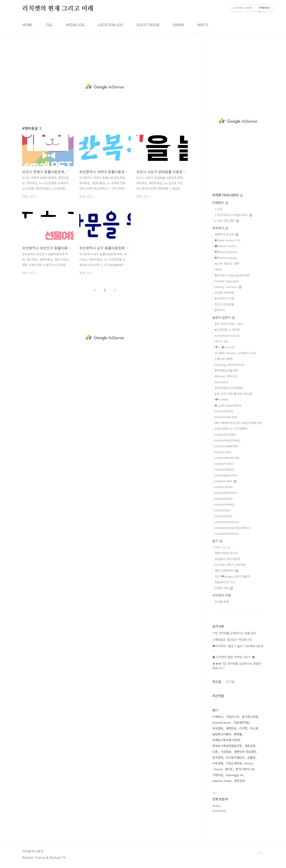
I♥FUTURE (221, 399)
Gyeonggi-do (235, 775)
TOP (260, 853)
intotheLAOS (223, 452)
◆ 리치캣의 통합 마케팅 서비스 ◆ (234, 657)
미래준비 (220, 203)
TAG (49, 25)
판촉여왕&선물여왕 (226, 370)
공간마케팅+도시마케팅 (229, 388)
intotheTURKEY (224, 464)
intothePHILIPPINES (227, 440)
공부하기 (220, 228)
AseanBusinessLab (227, 335)
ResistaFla (221, 382)
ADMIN (178, 25)
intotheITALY (223, 510)
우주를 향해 (222, 602)
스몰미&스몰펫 (223, 359)
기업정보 (226, 752)
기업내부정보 (241, 722)
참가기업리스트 (245, 769)
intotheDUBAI (223, 499)
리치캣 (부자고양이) (228, 195)
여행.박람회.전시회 (226, 553)
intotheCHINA (225, 481)
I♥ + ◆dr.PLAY (225, 347)
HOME (27, 25)
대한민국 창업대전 (245, 752)
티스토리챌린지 (235, 757)
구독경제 (218, 763)
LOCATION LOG (110, 25)
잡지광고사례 (250, 717)
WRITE (203, 25)
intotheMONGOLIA (227, 522)
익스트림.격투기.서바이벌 (230, 565)
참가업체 (218, 757)
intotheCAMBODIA (226, 446)
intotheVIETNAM (225, 434)
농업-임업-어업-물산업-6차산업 (234, 394)
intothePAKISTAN (226, 493)
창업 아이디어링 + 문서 (229, 324)
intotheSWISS (223, 516)
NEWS (218, 269)
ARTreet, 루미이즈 (226, 376)
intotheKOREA (224, 411)
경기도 (229, 769)
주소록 (254, 728)
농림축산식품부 (222, 734)
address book (222, 781)
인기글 (230, 682)
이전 (95, 290)
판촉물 (238, 734)
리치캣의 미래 (222, 595)
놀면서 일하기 (224, 317)
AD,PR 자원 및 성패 (227, 263)
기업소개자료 (234, 763)
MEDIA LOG (75, 25)
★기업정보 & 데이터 (227, 330)
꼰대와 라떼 (224, 588)
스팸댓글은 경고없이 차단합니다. (233, 640)
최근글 (217, 682)
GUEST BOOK (148, 25)
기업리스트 (233, 717)
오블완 (251, 757)
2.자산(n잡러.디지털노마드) (233, 215)
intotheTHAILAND (226, 417)
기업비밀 (218, 775)
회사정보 (218, 728)
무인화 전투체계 (224, 293)
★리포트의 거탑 (224, 298)
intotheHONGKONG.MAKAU (233, 528)
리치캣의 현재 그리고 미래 (58, 9)
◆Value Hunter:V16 (227, 240)
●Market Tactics (226, 246)
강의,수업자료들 (224, 304)
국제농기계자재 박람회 (226, 740)
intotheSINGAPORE (227, 458)
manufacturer (221, 722)
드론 (215, 752)
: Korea (217, 769)
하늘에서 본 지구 (225, 582)
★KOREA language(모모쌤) (232, 275)
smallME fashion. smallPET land (235, 353)
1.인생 (218, 209)
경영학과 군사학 (226, 234)
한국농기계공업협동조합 (227, 746)
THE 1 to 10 (222, 547)
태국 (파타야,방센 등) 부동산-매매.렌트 (238, 423)
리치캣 (243, 728)
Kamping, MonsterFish (229, 365)
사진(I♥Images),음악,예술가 (232, 576)
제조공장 (250, 746)
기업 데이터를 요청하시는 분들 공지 (234, 633)
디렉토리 (218, 717)
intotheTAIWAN (224, 469)
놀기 (217, 541)
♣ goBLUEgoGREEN (228, 405)
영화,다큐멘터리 (226, 570)
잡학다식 (220, 310)
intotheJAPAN (224, 487)
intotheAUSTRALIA (227, 534)
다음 (115, 290)
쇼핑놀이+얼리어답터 (227, 559)
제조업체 (239, 781)
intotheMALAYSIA (226, 475)
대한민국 (231, 728)
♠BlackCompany (226, 258)
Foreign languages (227, 281)
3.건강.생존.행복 (227, 221)
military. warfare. (228, 287)
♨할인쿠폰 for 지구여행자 (231, 429)
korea (249, 763)
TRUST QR (221, 341)
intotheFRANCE (224, 504)
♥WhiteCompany (226, 252)
